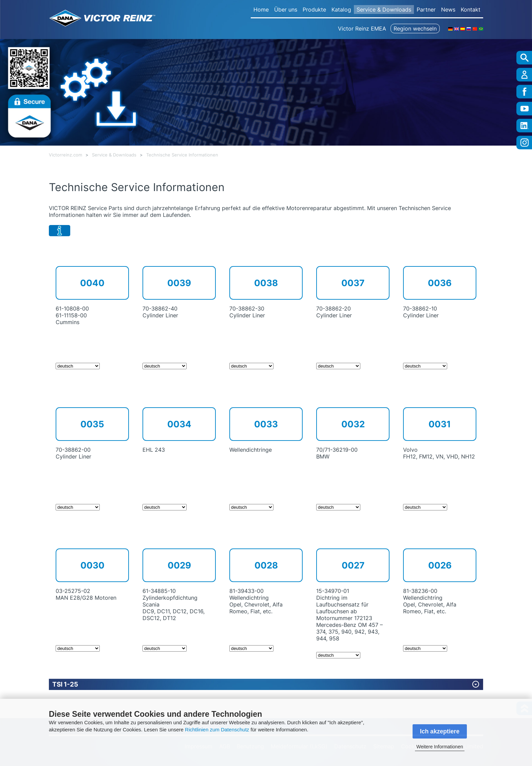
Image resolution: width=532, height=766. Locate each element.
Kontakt (471, 10)
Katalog (341, 10)
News (448, 10)
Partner (426, 10)
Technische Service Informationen (182, 155)
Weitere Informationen (440, 747)
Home (261, 10)
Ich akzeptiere (440, 731)
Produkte (314, 10)
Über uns (286, 10)
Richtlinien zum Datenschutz (217, 730)
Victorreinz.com (65, 155)
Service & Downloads (384, 10)
